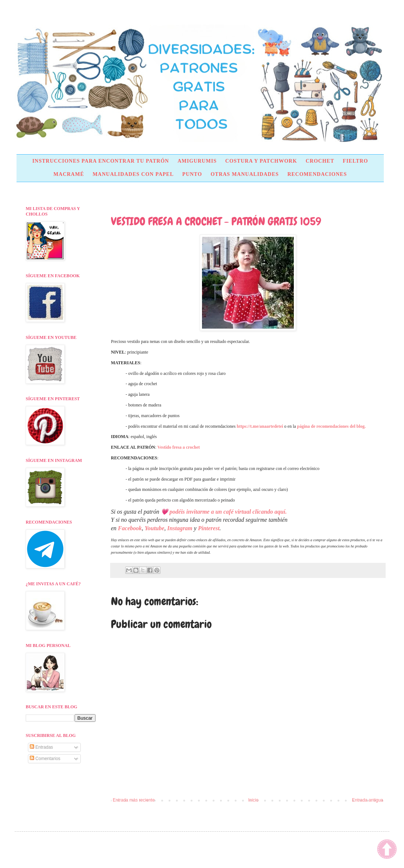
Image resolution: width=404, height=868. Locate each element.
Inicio (253, 800)
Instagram (180, 528)
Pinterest (209, 528)
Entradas (41, 747)
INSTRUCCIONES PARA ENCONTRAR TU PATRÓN (101, 161)
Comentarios (45, 759)
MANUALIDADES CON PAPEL (133, 174)
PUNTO (192, 174)
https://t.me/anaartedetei (260, 426)
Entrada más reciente (134, 800)
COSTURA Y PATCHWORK (261, 161)
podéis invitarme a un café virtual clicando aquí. (228, 512)
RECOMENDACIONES (317, 174)
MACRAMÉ (69, 174)
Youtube (154, 528)
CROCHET (320, 161)
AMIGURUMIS (197, 161)
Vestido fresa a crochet (179, 447)
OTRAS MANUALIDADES (245, 174)
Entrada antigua (367, 800)
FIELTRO (355, 161)
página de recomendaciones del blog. (331, 426)
